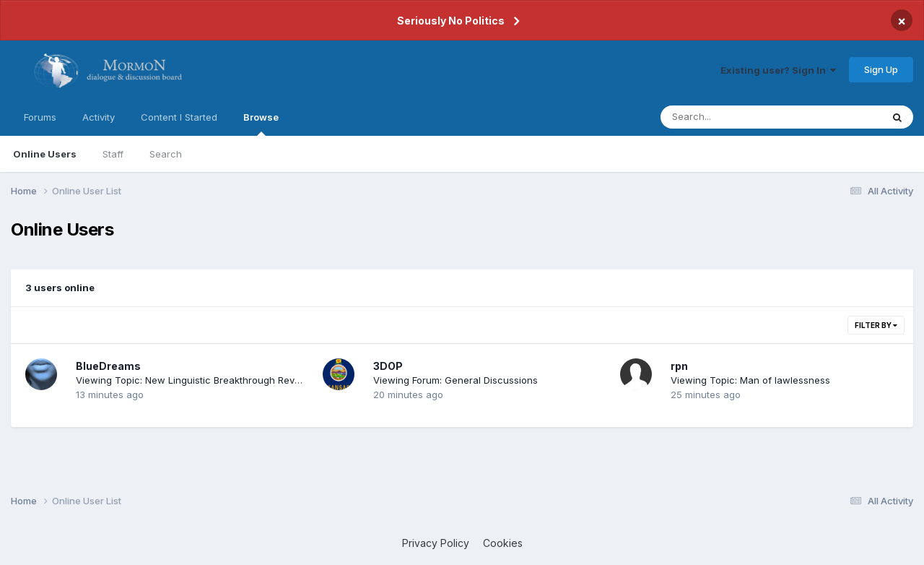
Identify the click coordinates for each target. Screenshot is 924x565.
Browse (261, 124)
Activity (99, 117)
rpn (679, 366)
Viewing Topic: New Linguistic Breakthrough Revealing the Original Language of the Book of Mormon (304, 380)
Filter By (876, 325)
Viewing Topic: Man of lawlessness (750, 380)
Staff (113, 154)
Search (166, 154)
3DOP (388, 366)
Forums (40, 117)
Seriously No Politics (451, 21)
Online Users (45, 154)
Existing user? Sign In (778, 70)
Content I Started (179, 117)
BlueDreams (108, 366)
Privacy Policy (436, 543)
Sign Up (881, 69)
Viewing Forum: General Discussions (456, 380)
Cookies (503, 543)
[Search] (732, 117)
